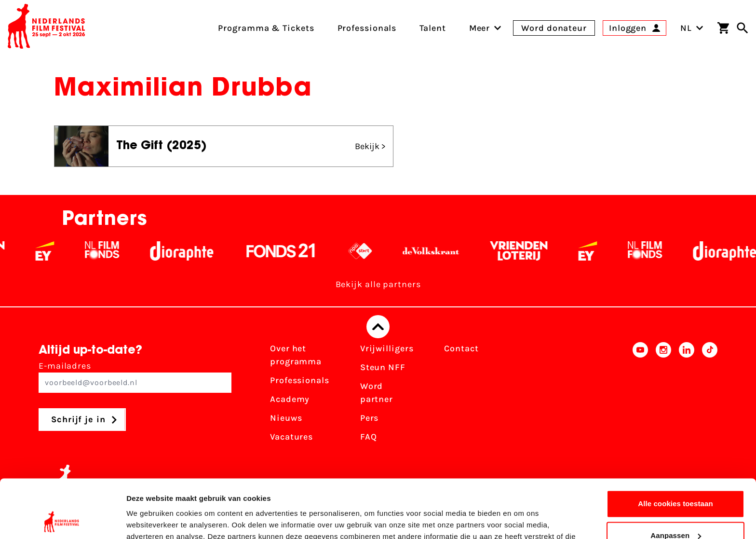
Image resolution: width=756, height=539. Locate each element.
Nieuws (286, 418)
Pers (370, 418)
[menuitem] (480, 28)
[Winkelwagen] (723, 28)
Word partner (377, 393)
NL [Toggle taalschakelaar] (692, 28)
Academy (290, 399)
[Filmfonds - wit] (112, 251)
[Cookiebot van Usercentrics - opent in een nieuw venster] (62, 520)
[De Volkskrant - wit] (441, 251)
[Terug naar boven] (378, 327)
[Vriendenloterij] (529, 251)
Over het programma (296, 355)
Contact (461, 348)
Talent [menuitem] (432, 28)
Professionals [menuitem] (367, 28)
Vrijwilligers (387, 348)
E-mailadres (135, 377)
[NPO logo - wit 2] (370, 251)
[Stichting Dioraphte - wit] (192, 251)
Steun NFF (383, 367)
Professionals (300, 380)
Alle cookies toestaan (675, 449)
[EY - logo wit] (55, 251)
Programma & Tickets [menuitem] (266, 28)
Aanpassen (676, 480)
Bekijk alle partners (378, 284)
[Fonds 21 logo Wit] (291, 251)
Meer (480, 28)
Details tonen (149, 520)
